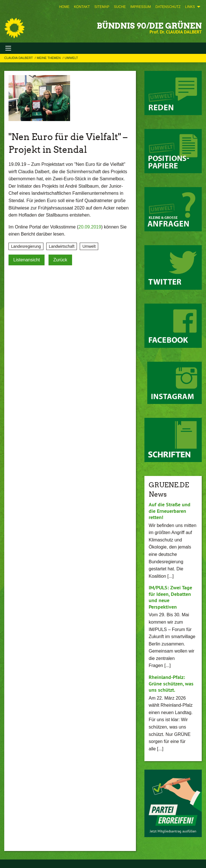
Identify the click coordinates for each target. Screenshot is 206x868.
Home (64, 7)
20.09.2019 (90, 227)
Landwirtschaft (62, 246)
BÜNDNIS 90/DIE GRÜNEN (149, 26)
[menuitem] (64, 7)
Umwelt (71, 58)
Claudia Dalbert (19, 58)
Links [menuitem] (190, 7)
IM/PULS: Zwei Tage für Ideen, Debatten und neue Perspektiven (170, 597)
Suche (120, 7)
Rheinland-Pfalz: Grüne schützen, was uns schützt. (171, 683)
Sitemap (102, 7)
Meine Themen (49, 58)
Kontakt (82, 7)
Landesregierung (26, 246)
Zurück (60, 260)
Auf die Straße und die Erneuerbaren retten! (170, 511)
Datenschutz (168, 7)
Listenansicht (27, 260)
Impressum (141, 7)
